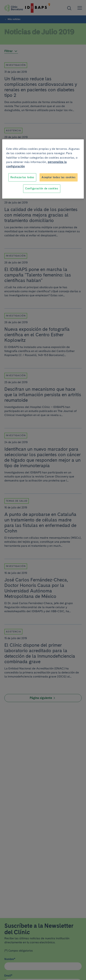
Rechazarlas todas (22, 177)
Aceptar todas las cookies (59, 177)
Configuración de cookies (42, 188)
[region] (43, 169)
